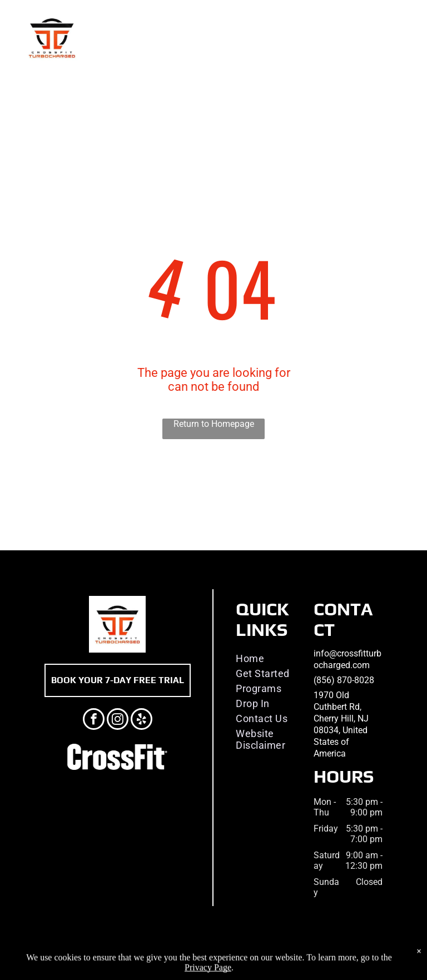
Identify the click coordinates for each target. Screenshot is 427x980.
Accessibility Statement (268, 954)
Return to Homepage (214, 424)
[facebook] (94, 720)
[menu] (403, 38)
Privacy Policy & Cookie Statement (176, 954)
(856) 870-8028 (344, 680)
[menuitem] (272, 658)
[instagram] (118, 720)
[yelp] (141, 720)
